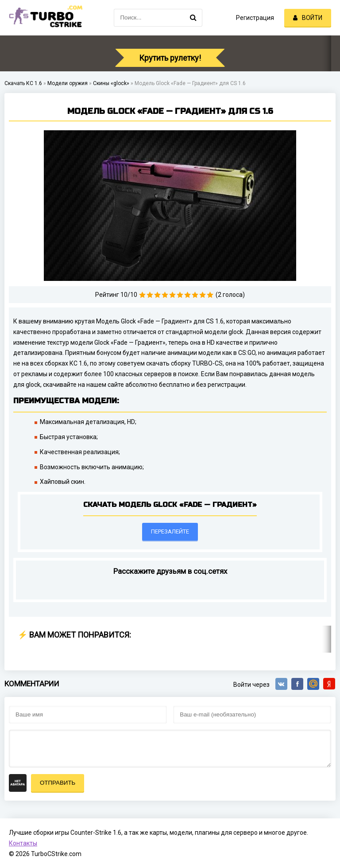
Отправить (58, 783)
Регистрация (255, 18)
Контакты (23, 843)
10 (210, 295)
